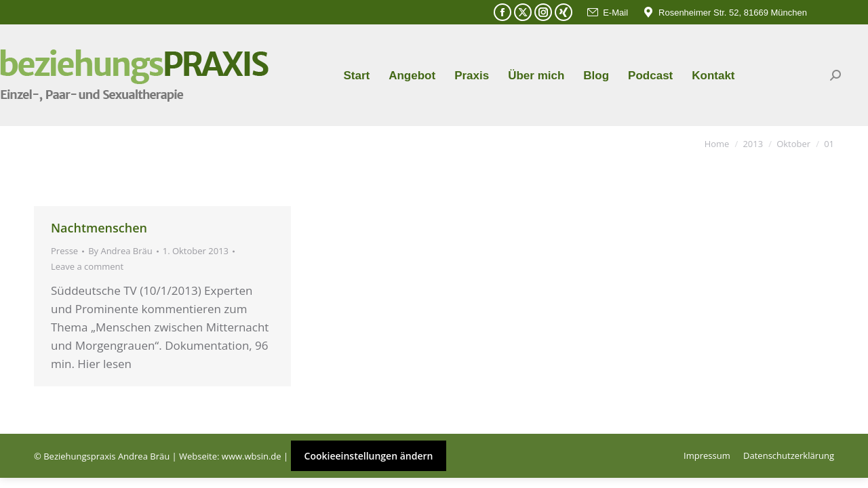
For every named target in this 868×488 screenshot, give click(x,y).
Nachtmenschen (99, 228)
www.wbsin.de (252, 456)
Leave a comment (87, 266)
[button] (30, 458)
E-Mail (607, 13)
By (120, 251)
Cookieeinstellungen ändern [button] (369, 456)
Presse (64, 251)
